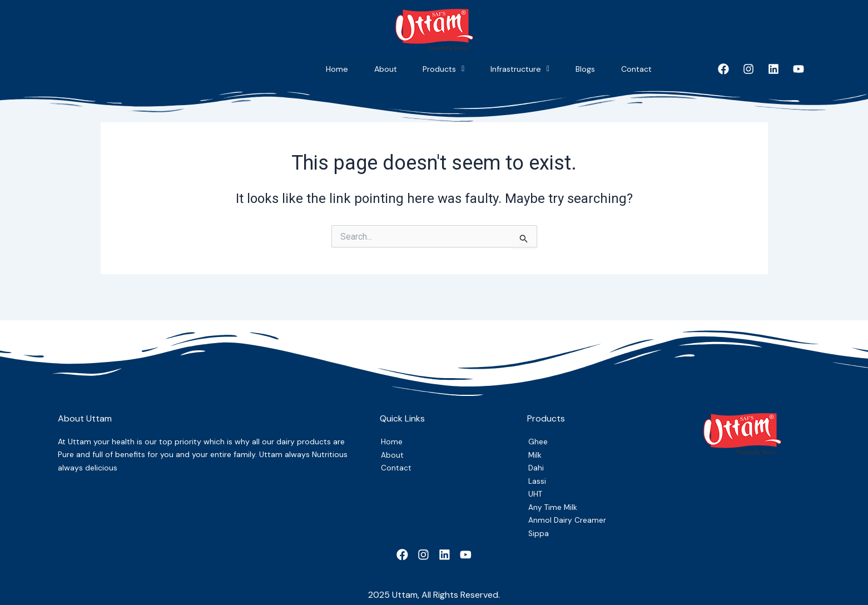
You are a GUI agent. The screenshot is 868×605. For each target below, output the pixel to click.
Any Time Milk (554, 502)
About (293, 69)
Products (372, 69)
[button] (372, 69)
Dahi (536, 460)
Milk (535, 446)
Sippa (539, 529)
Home (225, 69)
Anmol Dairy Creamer (569, 515)
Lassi (538, 474)
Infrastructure (469, 69)
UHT (537, 488)
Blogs (554, 69)
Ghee (539, 432)
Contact (626, 69)
